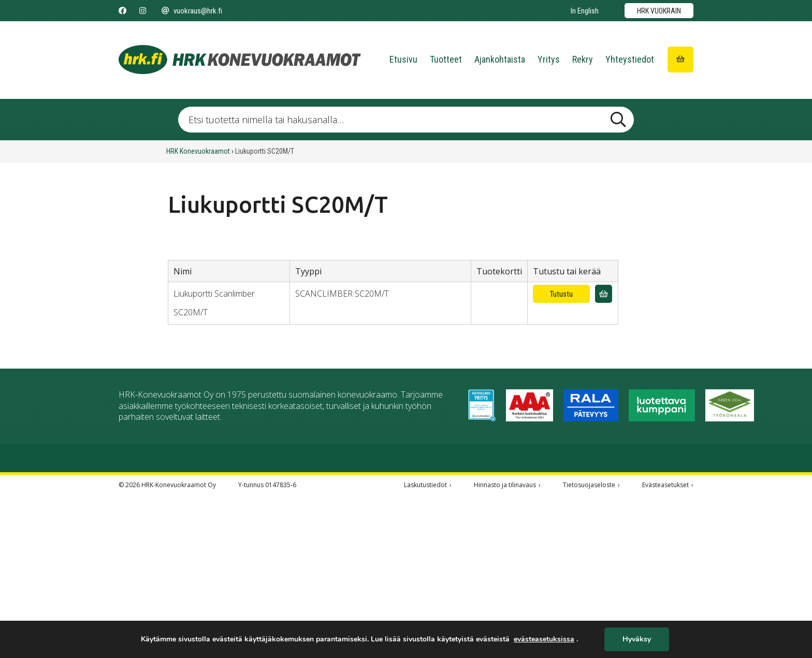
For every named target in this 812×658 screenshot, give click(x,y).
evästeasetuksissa (544, 639)
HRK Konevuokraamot (198, 151)
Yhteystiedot (630, 59)
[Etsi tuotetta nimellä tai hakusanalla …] (406, 120)
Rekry (583, 59)
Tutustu (561, 294)
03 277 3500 (341, 489)
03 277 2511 (262, 489)
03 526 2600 (505, 489)
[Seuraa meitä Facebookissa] (122, 11)
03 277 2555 (139, 489)
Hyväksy (637, 640)
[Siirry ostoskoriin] (680, 60)
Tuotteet (446, 59)
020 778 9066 (423, 489)
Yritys (549, 59)
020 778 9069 (587, 489)
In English (585, 11)
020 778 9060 (141, 570)
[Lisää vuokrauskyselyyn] (604, 294)
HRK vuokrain (659, 11)
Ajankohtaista (500, 59)
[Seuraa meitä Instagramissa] (143, 11)
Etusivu (403, 59)
